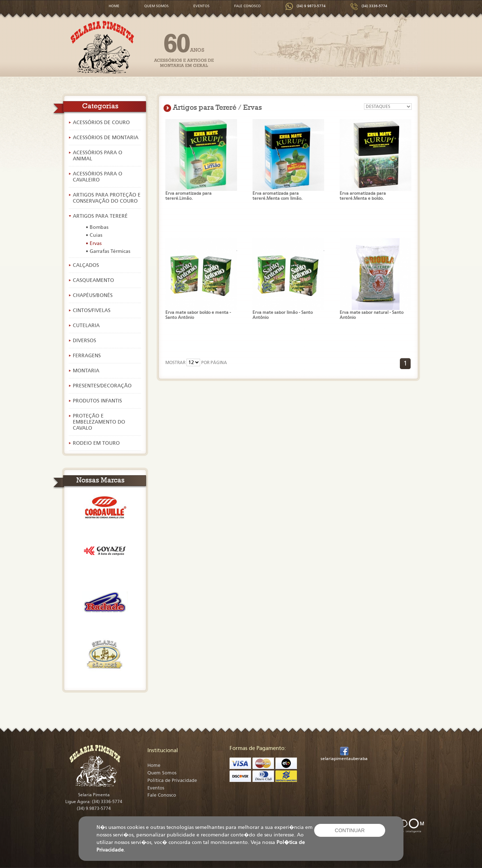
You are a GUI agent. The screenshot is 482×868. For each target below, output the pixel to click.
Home (154, 765)
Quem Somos (162, 773)
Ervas (252, 107)
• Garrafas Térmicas (108, 251)
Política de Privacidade (172, 780)
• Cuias (94, 235)
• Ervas (94, 243)
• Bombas (97, 227)
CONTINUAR (350, 830)
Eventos (156, 788)
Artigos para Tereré (205, 107)
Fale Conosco (162, 795)
